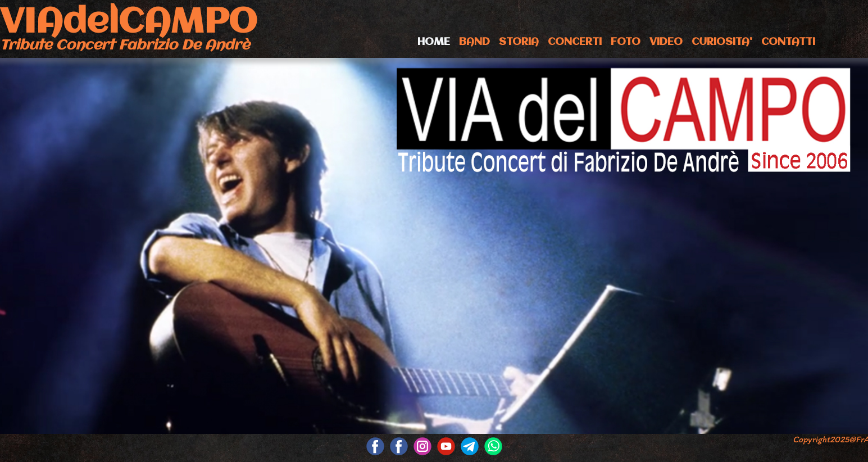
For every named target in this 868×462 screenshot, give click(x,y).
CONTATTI (788, 42)
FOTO (626, 42)
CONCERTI (575, 42)
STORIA (519, 42)
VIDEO (666, 42)
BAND (474, 42)
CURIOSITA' (722, 42)
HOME (434, 42)
